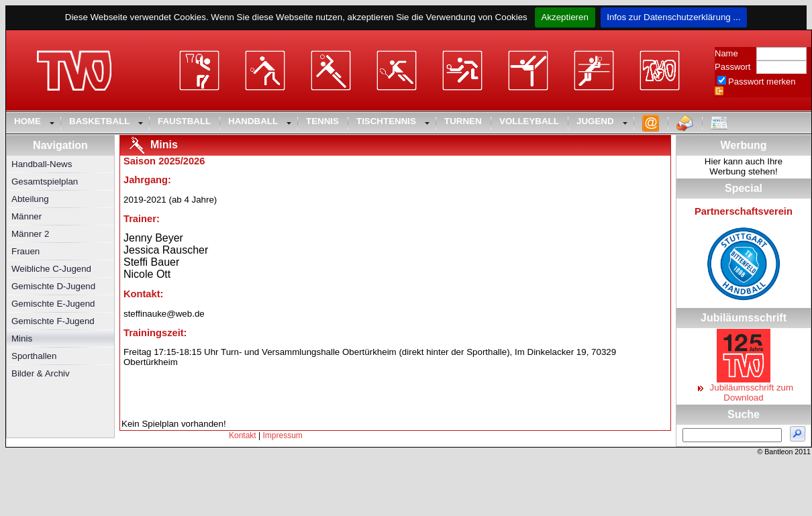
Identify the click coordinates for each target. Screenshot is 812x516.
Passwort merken (762, 82)
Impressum (283, 435)
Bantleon (778, 452)
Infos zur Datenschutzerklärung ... (674, 17)
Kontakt (243, 435)
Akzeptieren (565, 17)
